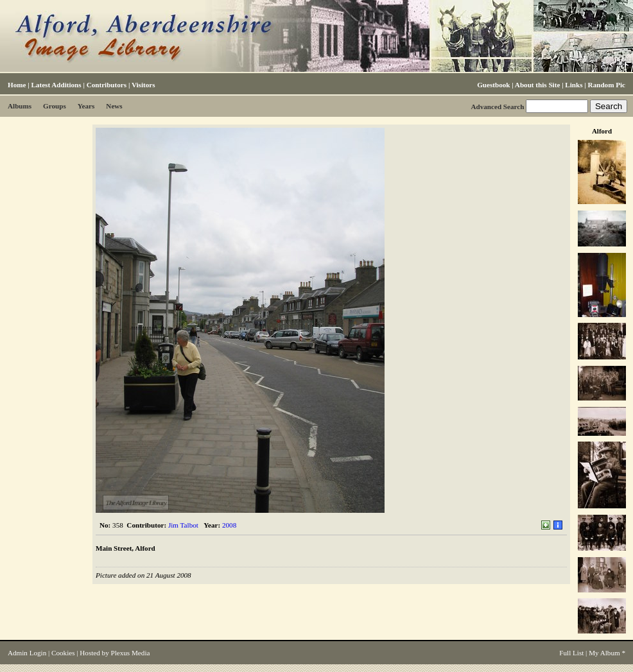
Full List (571, 653)
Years (86, 106)
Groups (55, 106)
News (114, 106)
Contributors (107, 85)
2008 (229, 525)
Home (17, 85)
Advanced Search (497, 107)
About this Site (537, 85)
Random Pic (607, 85)
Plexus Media (131, 653)
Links (574, 85)
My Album (604, 653)
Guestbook (493, 85)
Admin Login (27, 653)
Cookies (63, 653)
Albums (20, 106)
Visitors (143, 85)
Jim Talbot (183, 525)
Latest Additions (56, 85)
